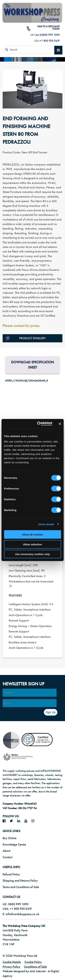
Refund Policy (11, 874)
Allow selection (32, 544)
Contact (7, 857)
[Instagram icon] (34, 821)
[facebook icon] (5, 821)
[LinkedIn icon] (20, 821)
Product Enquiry (26, 338)
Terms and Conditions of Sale (21, 887)
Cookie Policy (33, 962)
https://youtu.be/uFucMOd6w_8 (27, 381)
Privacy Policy (11, 967)
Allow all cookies (32, 535)
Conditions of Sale (35, 967)
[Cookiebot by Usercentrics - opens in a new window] (39, 424)
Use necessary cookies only (32, 554)
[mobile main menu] (58, 50)
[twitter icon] (13, 821)
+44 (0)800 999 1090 (47, 35)
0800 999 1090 (18, 904)
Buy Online (10, 838)
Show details (46, 524)
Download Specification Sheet (32, 365)
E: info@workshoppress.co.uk (21, 914)
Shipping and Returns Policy (20, 881)
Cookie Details (12, 962)
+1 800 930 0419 (50, 41)
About (6, 851)
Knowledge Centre (14, 845)
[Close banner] (60, 424)
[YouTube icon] (27, 821)
